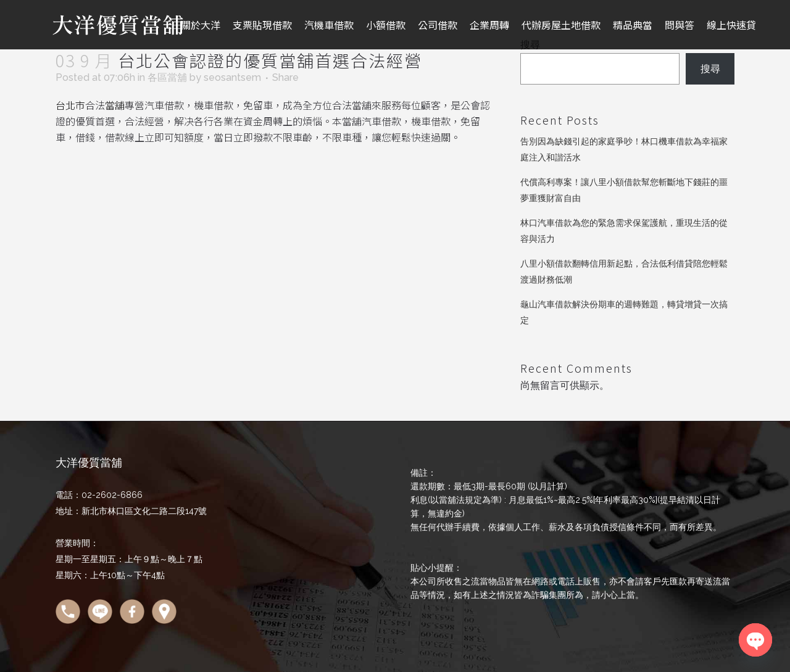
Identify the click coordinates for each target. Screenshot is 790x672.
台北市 (70, 105)
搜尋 (710, 69)
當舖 (115, 105)
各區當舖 (167, 77)
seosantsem (232, 77)
